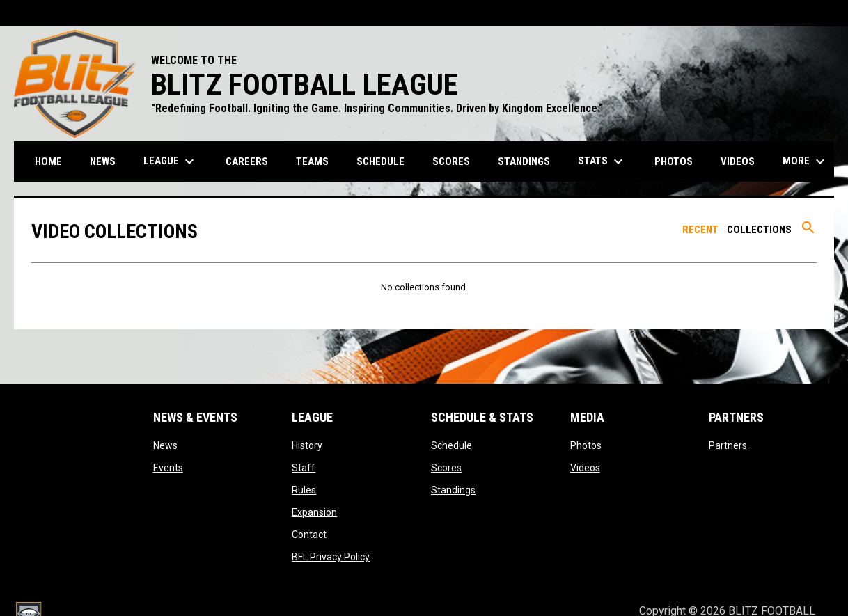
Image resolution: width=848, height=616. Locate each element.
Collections (759, 230)
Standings (453, 490)
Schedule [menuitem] (380, 161)
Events (168, 468)
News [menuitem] (103, 161)
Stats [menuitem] (602, 161)
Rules (304, 490)
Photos (586, 445)
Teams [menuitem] (312, 161)
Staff (304, 468)
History (307, 445)
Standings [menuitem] (524, 161)
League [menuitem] (171, 161)
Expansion (314, 512)
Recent (700, 230)
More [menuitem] (806, 161)
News (165, 445)
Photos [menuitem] (674, 161)
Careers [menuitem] (247, 161)
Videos (585, 468)
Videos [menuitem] (738, 161)
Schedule (452, 445)
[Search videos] (808, 232)
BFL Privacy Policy (331, 557)
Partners (728, 445)
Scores (446, 468)
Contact (309, 535)
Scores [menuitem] (451, 161)
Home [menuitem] (48, 161)
